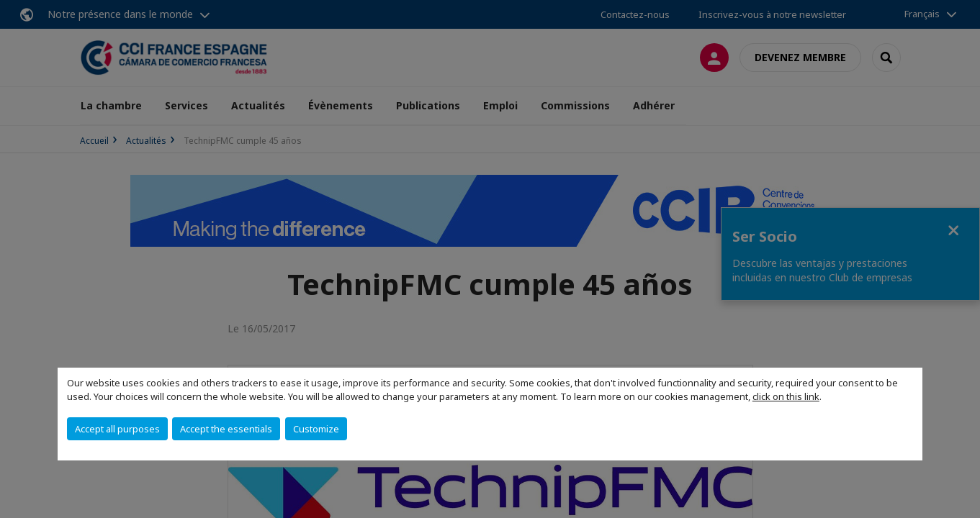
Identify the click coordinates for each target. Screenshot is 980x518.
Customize (316, 429)
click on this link (786, 396)
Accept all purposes (117, 429)
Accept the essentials (226, 429)
